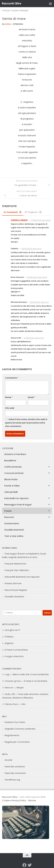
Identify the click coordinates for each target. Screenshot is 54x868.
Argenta (9, 643)
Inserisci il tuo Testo (15, 722)
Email (31, 397)
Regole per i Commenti (17, 742)
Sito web (10, 408)
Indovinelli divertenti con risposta (22, 577)
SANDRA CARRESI (19, 220)
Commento (12, 378)
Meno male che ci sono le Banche (31, 674)
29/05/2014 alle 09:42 (31, 249)
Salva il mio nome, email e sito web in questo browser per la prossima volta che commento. (26, 423)
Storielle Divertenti (14, 597)
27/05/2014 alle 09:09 (41, 220)
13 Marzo (9, 637)
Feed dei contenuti (15, 766)
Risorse (32, 800)
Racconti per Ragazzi (16, 590)
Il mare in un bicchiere (16, 650)
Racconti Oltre (11, 4)
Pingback (33, 212)
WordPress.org (12, 780)
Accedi (8, 760)
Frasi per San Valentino (17, 570)
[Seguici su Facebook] (24, 865)
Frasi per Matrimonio (15, 564)
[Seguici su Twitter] (30, 865)
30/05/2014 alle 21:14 (39, 302)
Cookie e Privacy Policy (14, 800)
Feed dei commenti (15, 773)
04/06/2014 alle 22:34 (34, 338)
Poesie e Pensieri (20, 11)
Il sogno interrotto (14, 656)
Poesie (6, 11)
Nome (9, 397)
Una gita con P (12, 630)
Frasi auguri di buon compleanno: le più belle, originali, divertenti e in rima (24, 555)
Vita (23, 704)
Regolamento (12, 735)
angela (8, 24)
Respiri (20, 688)
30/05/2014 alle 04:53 (37, 277)
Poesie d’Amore (13, 583)
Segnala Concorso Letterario (20, 729)
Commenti (13, 212)
